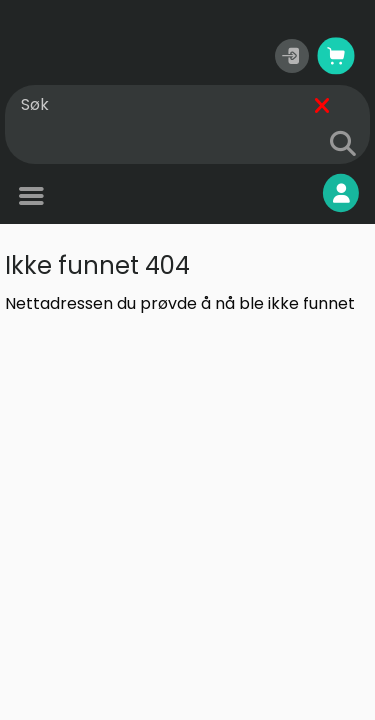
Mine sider (291, 193)
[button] (292, 56)
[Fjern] (322, 105)
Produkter (75, 198)
